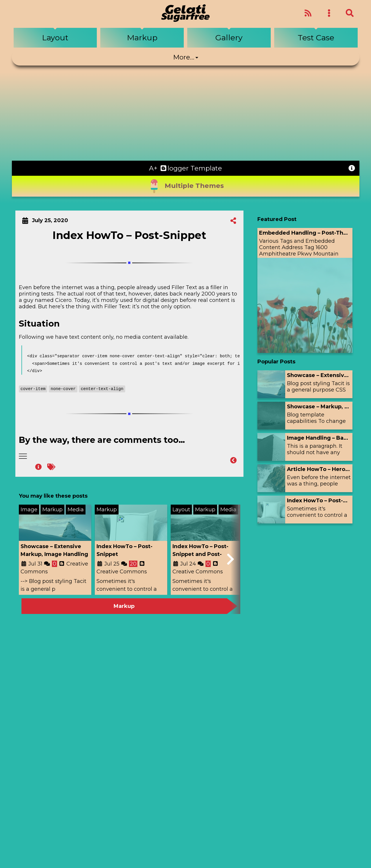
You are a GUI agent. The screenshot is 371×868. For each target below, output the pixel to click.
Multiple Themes (185, 186)
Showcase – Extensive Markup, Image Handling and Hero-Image (54, 554)
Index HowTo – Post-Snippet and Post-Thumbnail (200, 554)
